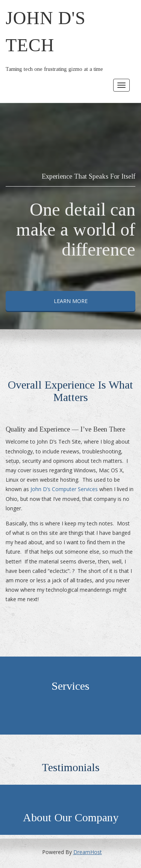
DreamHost (88, 852)
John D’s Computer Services (64, 489)
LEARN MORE (71, 301)
